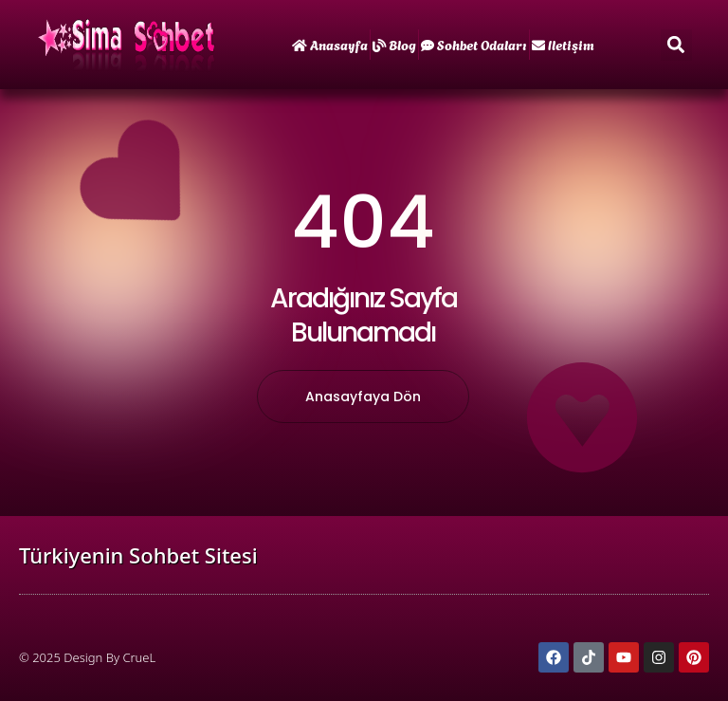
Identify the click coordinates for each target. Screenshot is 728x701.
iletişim (563, 44)
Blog (394, 44)
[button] (676, 45)
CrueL (139, 657)
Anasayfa (330, 44)
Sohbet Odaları (474, 44)
